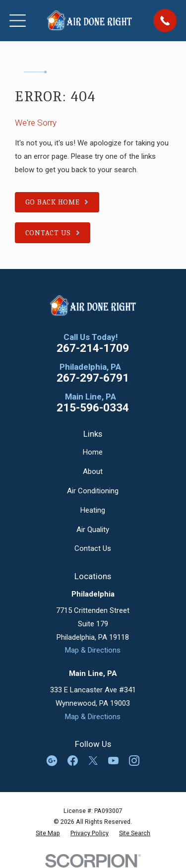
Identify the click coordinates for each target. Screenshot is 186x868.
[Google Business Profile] (52, 761)
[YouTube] (113, 761)
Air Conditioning (93, 491)
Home (93, 452)
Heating (93, 510)
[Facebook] (73, 761)
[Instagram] (134, 761)
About (93, 471)
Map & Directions (93, 650)
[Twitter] (93, 761)
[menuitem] (48, 833)
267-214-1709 (93, 348)
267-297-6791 (93, 378)
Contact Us (93, 548)
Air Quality (93, 530)
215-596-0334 (93, 408)
